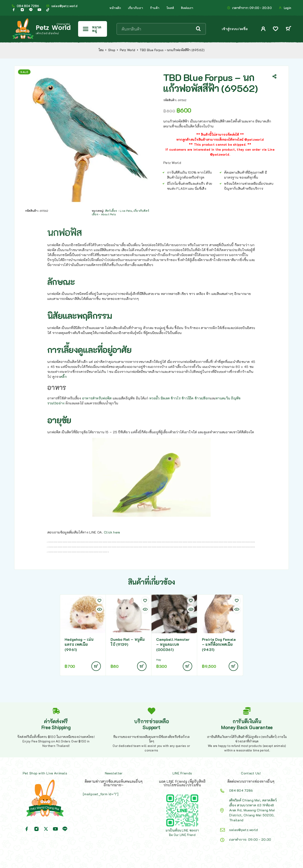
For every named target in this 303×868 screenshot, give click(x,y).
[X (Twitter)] (46, 829)
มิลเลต (165, 398)
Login (287, 8)
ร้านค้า (155, 8)
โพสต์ (170, 8)
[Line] (31, 10)
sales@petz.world (64, 6)
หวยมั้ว (154, 398)
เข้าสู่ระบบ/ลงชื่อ (235, 29)
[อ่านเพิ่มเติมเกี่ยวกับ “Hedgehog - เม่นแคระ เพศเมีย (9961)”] (96, 666)
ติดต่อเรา (187, 8)
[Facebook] (14, 10)
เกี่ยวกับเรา (136, 8)
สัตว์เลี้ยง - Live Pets (119, 211)
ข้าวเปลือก (202, 398)
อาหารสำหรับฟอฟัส (97, 398)
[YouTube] (39, 10)
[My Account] (263, 29)
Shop (112, 50)
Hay (159, 660)
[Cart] (288, 29)
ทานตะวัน (223, 398)
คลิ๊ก (64, 377)
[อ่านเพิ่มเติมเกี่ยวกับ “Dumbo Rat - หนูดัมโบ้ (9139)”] (142, 666)
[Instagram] (22, 10)
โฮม (101, 50)
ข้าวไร (176, 398)
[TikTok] (48, 10)
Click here (112, 532)
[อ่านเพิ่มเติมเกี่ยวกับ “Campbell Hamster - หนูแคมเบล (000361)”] (187, 666)
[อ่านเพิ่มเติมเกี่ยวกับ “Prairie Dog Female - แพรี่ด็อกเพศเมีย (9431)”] (233, 666)
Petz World (128, 50)
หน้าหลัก (115, 8)
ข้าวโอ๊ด (188, 398)
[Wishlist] (276, 29)
